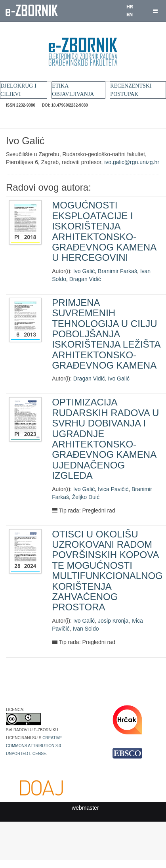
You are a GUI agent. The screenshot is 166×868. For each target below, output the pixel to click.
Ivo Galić (84, 271)
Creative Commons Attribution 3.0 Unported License (34, 745)
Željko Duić (86, 497)
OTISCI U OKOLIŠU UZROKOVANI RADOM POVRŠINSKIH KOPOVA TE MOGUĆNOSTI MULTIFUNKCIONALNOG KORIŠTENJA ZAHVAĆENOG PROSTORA (107, 571)
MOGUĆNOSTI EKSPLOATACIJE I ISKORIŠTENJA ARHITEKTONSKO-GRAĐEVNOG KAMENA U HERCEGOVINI (104, 231)
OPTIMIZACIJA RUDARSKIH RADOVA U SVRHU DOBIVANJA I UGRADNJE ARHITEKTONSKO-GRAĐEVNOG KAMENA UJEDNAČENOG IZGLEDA (105, 439)
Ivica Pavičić (113, 489)
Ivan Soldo (86, 629)
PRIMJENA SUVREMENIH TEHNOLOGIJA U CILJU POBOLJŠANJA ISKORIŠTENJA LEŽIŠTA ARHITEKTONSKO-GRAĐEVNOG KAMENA (106, 334)
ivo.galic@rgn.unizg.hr (132, 162)
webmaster (85, 808)
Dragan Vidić (85, 279)
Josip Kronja (113, 621)
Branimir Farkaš (117, 271)
